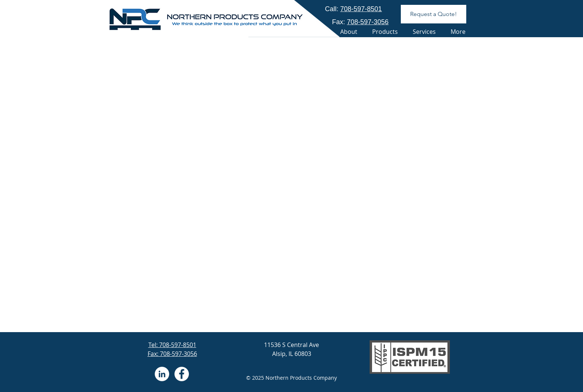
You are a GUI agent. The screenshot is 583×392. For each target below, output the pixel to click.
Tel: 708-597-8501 (172, 345)
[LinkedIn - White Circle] (162, 374)
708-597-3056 (368, 22)
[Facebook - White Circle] (182, 374)
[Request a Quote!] (434, 14)
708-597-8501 (361, 9)
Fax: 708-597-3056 (172, 354)
